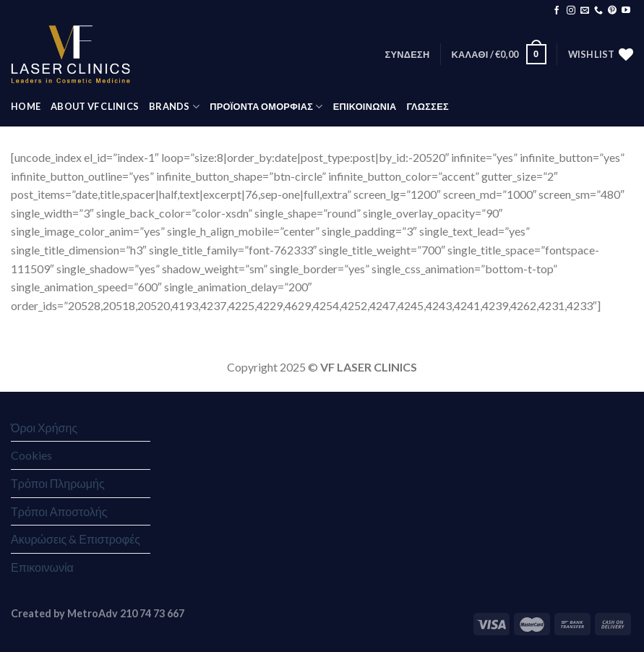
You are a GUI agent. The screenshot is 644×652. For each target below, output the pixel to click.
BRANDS (174, 107)
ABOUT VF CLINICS (95, 106)
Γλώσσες (427, 106)
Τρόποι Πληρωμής (58, 483)
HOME (26, 106)
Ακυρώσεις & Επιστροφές (76, 539)
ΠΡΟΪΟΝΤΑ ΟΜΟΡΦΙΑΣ (266, 107)
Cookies (31, 455)
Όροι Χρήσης (44, 428)
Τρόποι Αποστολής (59, 511)
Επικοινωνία (42, 567)
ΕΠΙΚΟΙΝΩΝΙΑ (365, 106)
